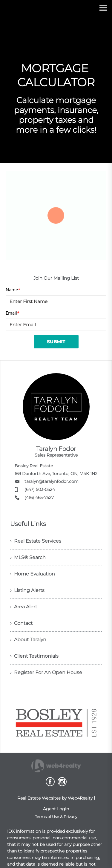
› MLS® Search (28, 557)
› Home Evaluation (33, 574)
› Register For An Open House (46, 672)
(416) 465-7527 (39, 497)
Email (13, 313)
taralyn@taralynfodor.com (52, 481)
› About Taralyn (28, 640)
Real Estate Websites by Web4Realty (55, 798)
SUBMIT (56, 342)
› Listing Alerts (27, 590)
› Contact (21, 623)
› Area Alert (24, 607)
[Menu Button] (103, 8)
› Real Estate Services (36, 541)
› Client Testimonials (34, 656)
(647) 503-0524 (40, 489)
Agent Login (56, 809)
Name (13, 290)
